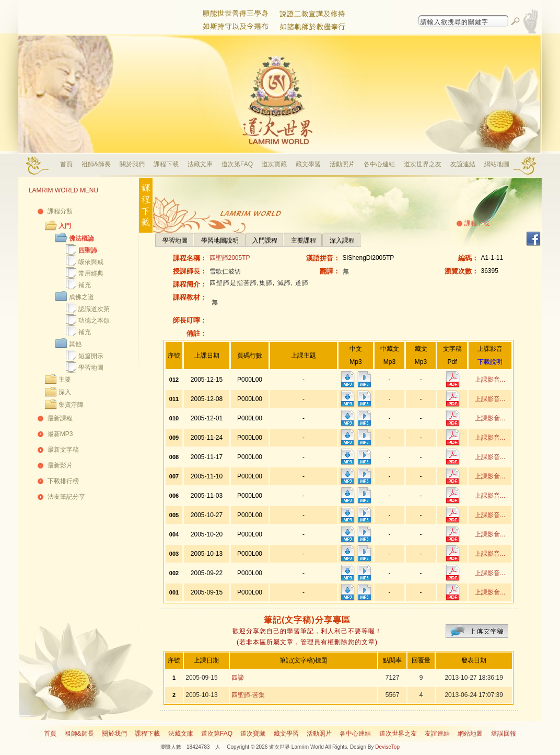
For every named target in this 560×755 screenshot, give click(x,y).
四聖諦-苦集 (248, 695)
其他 (75, 344)
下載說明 (490, 362)
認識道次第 (94, 309)
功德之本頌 (94, 321)
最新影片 (60, 465)
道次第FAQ (237, 164)
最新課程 (60, 418)
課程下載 (166, 164)
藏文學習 (308, 164)
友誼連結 (463, 164)
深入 (65, 392)
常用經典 (91, 273)
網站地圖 (497, 164)
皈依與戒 (91, 262)
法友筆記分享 (66, 497)
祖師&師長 (96, 164)
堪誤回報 (504, 734)
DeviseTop (387, 747)
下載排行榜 (63, 481)
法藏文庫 (200, 164)
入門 (65, 226)
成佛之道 (81, 297)
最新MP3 (60, 434)
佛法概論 (81, 238)
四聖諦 (88, 250)
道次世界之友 (423, 164)
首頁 (66, 164)
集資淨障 (71, 405)
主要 (65, 380)
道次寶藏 (274, 164)
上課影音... (490, 380)
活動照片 (342, 164)
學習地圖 (91, 368)
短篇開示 (91, 356)
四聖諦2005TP (230, 258)
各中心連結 (379, 164)
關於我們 (132, 164)
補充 (85, 285)
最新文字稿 (63, 450)
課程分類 (60, 211)
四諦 (238, 678)
